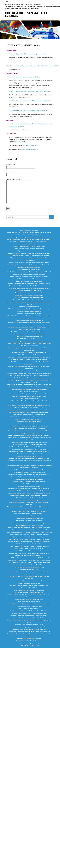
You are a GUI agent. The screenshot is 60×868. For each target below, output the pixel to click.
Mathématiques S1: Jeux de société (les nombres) (29, 454)
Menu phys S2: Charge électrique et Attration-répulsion (29, 588)
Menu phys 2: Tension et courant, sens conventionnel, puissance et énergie (29, 572)
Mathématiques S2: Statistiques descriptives (39, 493)
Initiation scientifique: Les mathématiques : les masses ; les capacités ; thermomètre (29, 435)
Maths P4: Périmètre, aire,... (23, 544)
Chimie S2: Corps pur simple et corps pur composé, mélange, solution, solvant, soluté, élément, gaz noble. (29, 349)
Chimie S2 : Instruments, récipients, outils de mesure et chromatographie (29, 332)
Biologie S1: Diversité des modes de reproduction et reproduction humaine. (29, 242)
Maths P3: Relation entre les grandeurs (20, 535)
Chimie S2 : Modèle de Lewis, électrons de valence (29, 339)
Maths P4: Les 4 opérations (16, 539)
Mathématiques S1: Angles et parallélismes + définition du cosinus (29, 449)
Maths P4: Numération (26, 542)
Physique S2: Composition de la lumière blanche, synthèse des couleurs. (29, 615)
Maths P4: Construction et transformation (20, 537)
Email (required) (21, 173)
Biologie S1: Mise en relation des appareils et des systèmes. (29, 249)
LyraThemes (37, 645)
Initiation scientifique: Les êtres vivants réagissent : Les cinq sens (29, 428)
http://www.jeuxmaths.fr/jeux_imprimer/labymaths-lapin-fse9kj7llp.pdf (29, 101)
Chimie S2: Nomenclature (29, 364)
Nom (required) (21, 166)
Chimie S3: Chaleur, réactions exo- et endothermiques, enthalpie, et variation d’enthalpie (29, 387)
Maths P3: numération (42, 530)
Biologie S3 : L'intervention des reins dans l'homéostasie (22, 283)
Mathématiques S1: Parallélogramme (29, 468)
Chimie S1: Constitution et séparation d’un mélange (20, 327)
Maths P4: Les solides (13, 542)
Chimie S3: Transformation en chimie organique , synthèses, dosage (29, 396)
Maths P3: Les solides (29, 530)
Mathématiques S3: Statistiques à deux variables (22, 523)
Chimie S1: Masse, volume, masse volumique (29, 329)
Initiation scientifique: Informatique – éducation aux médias (29, 408)
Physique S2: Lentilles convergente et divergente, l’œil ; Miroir (29, 618)
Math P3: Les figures (29, 447)
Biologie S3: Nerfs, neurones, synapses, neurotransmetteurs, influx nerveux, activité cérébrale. (29, 303)
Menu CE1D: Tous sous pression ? (17, 562)
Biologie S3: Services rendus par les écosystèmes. (29, 313)
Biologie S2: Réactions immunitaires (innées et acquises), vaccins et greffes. (29, 276)
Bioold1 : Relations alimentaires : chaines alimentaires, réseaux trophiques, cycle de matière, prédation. (29, 324)
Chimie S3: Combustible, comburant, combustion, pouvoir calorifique (29, 389)
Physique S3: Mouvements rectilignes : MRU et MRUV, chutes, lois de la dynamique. (29, 632)
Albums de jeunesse (25, 230)
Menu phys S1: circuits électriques (29, 574)
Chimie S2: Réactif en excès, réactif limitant (29, 371)
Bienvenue (35, 230)
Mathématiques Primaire (43, 447)
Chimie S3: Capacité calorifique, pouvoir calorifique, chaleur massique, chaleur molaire (29, 385)
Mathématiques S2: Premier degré (41, 491)
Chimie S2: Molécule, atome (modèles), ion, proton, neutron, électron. (29, 359)
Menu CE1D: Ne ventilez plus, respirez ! (18, 560)
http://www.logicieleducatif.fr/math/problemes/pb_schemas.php (28, 54)
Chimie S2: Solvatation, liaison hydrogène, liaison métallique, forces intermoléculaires (29, 373)
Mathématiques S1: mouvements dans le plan (18, 465)
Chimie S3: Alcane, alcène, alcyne (41, 375)
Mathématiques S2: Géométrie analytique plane (29, 486)
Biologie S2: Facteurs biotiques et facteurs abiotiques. (21, 272)
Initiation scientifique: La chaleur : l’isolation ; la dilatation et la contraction (29, 417)
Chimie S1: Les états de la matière (43, 327)
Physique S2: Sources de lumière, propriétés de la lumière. (29, 625)
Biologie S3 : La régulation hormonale (19, 286)
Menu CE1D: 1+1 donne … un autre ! (34, 548)
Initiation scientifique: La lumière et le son (29, 424)
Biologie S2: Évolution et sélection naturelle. (29, 270)
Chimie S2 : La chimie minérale (38, 334)
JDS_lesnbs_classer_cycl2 (30, 145)
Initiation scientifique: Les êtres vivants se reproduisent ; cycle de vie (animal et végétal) (29, 431)
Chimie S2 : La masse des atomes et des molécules (29, 336)
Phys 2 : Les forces (37, 606)
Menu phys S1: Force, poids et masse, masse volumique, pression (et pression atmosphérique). (29, 577)
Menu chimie (15, 565)
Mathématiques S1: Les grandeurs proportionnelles (29, 456)
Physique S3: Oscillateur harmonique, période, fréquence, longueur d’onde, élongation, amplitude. (29, 635)
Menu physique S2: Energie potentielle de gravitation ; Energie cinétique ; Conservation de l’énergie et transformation (29, 596)
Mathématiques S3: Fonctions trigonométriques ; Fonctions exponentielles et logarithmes (29, 503)
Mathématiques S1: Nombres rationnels (41, 465)
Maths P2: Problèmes (37, 525)
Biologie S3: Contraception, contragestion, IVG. (29, 290)
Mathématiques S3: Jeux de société (21, 511)
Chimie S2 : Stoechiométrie (39, 341)
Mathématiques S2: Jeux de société (41, 488)
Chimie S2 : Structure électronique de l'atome (19, 343)
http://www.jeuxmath (19, 142)
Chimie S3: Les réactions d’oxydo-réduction (29, 392)
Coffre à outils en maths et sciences (26, 14)
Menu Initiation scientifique (27, 565)
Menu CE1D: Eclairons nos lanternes (17, 553)
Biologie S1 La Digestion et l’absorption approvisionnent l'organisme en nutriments (29, 237)
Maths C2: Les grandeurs (42, 523)
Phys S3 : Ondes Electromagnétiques (21, 613)
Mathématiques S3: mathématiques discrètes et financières (29, 514)
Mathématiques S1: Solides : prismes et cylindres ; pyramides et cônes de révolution (29, 474)
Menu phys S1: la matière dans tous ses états (29, 583)
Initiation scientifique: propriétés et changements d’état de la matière (29, 442)
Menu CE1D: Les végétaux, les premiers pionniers (21, 558)
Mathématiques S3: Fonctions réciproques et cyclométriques (29, 500)
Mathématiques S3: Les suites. (39, 511)
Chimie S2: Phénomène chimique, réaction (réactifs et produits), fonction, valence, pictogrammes (29, 367)
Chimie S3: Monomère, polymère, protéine (20, 394)
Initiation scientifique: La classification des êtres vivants (29, 419)
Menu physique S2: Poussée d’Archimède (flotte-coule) (29, 599)
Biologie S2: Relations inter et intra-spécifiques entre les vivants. (29, 279)
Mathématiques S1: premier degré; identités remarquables (29, 470)
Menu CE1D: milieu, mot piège (43, 558)
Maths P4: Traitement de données (40, 546)
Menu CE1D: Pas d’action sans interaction (40, 560)
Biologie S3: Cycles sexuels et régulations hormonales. (29, 293)
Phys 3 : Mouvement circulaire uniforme (29, 609)
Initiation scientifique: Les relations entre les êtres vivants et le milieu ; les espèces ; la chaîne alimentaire (29, 439)
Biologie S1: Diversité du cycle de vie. (29, 244)
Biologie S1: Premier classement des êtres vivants (29, 251)
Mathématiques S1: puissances (21, 472)
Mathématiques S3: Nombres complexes (29, 516)
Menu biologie (19, 548)
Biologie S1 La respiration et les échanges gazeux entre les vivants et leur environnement (29, 239)
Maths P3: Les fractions (16, 530)
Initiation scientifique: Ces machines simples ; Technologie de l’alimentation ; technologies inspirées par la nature (29, 402)
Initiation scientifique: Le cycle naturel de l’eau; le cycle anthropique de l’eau (29, 426)
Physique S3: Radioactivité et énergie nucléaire (29, 638)
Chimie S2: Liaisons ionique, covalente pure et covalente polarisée (29, 352)
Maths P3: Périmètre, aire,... (32, 532)
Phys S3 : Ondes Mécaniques (39, 613)
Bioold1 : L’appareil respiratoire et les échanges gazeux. (29, 320)
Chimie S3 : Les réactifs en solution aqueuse (20, 375)
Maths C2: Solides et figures (23, 525)
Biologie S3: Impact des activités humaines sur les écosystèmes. (29, 300)
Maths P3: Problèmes (46, 532)
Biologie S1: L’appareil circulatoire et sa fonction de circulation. (29, 246)
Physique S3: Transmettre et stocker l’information (29, 641)
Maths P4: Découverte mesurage (41, 537)
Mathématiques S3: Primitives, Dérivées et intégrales (29, 518)
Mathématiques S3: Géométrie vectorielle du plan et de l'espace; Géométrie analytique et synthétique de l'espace (29, 508)
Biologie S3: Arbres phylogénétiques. (40, 286)
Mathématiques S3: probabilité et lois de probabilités (29, 521)
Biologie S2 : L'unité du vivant (16, 256)
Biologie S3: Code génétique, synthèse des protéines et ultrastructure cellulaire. (29, 288)
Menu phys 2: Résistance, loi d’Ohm (29, 569)
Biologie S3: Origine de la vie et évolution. (29, 307)
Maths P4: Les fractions (43, 539)
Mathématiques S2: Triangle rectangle (19, 495)
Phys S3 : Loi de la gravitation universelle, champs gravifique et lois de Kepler (29, 611)
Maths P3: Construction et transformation (19, 528)
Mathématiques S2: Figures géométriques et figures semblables (29, 481)
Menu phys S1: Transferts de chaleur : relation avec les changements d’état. (29, 585)
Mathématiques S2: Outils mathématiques (19, 491)
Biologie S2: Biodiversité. (29, 260)
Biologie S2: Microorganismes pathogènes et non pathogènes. (29, 274)
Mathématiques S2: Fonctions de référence (29, 484)
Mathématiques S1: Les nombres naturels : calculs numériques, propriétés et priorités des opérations (29, 462)
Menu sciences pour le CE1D (42, 604)
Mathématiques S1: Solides (38, 472)
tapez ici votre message (21, 191)
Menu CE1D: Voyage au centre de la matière (39, 562)
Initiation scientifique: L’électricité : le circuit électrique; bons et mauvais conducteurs (29, 410)
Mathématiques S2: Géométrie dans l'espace (19, 488)
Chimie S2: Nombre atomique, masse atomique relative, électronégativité (29, 362)
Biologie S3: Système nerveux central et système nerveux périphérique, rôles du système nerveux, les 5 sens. (29, 317)
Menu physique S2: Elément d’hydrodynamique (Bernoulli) (29, 592)
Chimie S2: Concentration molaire (29, 346)
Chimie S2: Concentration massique (42, 343)
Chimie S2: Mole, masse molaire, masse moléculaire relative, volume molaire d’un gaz (29, 357)
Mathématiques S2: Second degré (17, 493)
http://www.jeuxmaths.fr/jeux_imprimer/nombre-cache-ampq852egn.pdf (30, 91)
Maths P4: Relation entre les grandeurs (20, 546)
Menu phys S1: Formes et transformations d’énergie (29, 581)
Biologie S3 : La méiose (44, 283)
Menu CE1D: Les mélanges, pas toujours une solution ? (29, 555)
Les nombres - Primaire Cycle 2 (20, 444)
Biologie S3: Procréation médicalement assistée (29, 311)
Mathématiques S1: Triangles (41, 477)
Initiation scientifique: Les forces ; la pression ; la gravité (29, 433)
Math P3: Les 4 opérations (16, 447)
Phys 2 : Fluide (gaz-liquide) (24, 606)
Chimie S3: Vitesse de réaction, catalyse (29, 399)
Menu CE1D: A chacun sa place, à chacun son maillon (29, 551)
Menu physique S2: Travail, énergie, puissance (21, 604)
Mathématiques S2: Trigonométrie (40, 495)
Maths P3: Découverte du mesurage (41, 528)
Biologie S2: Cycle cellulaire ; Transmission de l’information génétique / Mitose (29, 263)
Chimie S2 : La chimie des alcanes (21, 334)
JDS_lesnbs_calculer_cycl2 (31, 149)
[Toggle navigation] (7, 1)
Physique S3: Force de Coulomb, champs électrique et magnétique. (29, 629)
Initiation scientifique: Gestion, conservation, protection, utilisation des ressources (29, 405)
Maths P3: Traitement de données (40, 535)
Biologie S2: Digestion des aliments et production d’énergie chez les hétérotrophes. (29, 265)
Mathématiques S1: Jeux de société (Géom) (38, 451)
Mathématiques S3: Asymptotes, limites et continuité (29, 498)
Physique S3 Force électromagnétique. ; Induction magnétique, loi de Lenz (29, 627)
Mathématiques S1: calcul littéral (17, 451)
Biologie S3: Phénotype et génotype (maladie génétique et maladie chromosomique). (29, 309)
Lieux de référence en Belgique (38, 444)
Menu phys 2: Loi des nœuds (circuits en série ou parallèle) (29, 567)
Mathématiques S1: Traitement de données (21, 477)
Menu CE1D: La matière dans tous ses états (39, 553)
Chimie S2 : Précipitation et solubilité (21, 341)
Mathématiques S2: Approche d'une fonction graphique (29, 479)
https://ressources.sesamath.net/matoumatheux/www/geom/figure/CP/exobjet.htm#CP (32, 66)
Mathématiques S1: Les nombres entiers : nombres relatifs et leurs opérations (29, 458)
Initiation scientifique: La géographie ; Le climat (29, 421)
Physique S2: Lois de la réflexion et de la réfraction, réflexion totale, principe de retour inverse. (29, 621)
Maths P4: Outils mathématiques (42, 542)
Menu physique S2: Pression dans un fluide (29, 602)
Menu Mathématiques (41, 565)
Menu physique (40, 590)
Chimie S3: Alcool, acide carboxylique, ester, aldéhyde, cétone (29, 378)
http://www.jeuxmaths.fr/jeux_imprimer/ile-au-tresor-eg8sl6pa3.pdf (29, 110)
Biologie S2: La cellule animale (44, 272)
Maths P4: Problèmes (37, 544)
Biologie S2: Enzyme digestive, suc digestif (29, 267)
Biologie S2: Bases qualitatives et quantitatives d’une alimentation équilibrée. (29, 258)
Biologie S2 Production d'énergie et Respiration (37, 256)
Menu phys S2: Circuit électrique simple (24, 590)
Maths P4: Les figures (30, 539)
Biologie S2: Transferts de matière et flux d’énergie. (29, 281)
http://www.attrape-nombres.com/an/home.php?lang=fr (25, 77)
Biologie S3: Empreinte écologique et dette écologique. (29, 295)
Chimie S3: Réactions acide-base (41, 394)
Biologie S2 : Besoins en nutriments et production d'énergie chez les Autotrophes (29, 253)
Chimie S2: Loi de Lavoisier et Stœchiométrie (29, 355)
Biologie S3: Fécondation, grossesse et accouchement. (29, 297)
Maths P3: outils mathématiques (15, 532)
